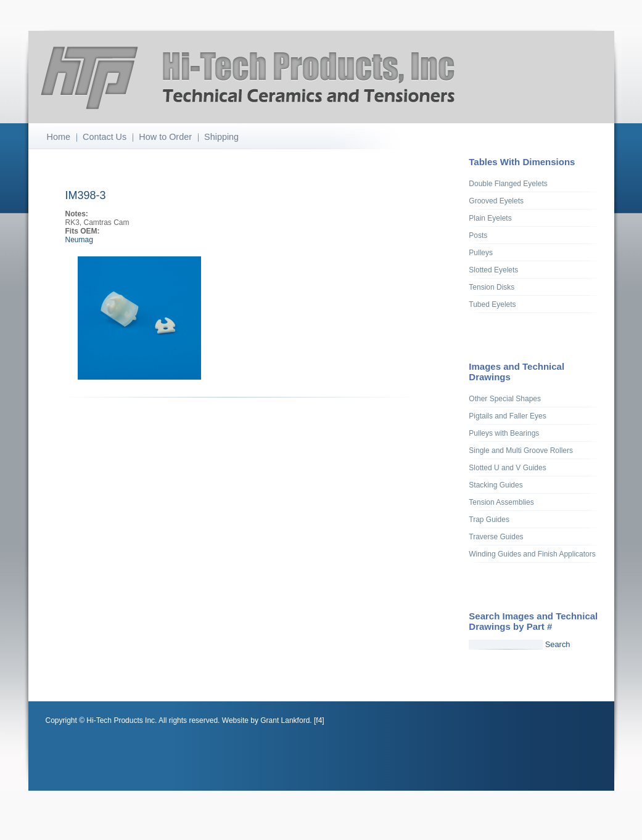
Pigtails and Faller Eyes (507, 416)
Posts (478, 235)
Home (59, 137)
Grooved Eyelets (496, 201)
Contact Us (105, 137)
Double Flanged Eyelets (508, 184)
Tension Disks (492, 287)
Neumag (79, 240)
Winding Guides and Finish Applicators (532, 554)
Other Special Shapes (505, 399)
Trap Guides (489, 520)
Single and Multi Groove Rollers (521, 451)
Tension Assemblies (501, 502)
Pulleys (481, 253)
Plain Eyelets (490, 218)
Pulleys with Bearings (504, 433)
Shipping (221, 137)
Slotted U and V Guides (507, 468)
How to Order (165, 137)
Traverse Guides (496, 537)
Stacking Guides (496, 485)
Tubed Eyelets (492, 304)
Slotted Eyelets (493, 270)
